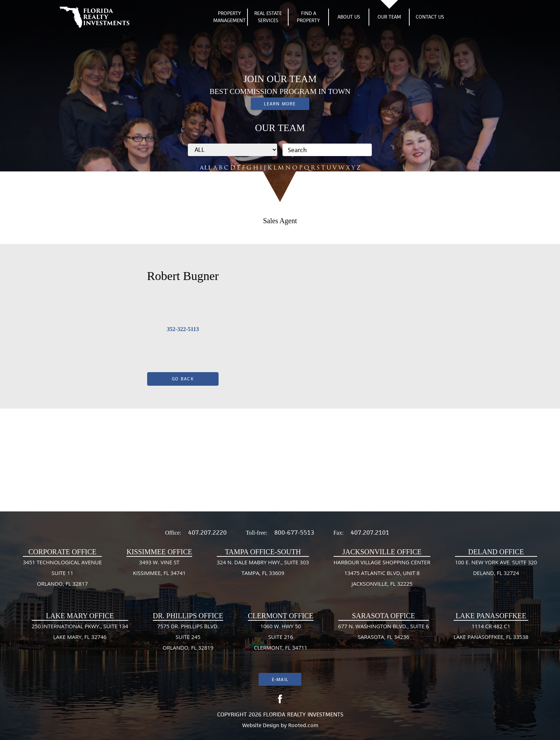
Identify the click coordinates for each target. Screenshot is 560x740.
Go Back (183, 379)
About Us (349, 17)
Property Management (229, 17)
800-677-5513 (294, 532)
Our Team (389, 17)
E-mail (280, 679)
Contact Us (430, 17)
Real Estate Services (268, 17)
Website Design (261, 725)
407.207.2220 (207, 532)
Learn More (280, 104)
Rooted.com (303, 725)
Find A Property (308, 17)
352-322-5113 (183, 329)
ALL (206, 168)
